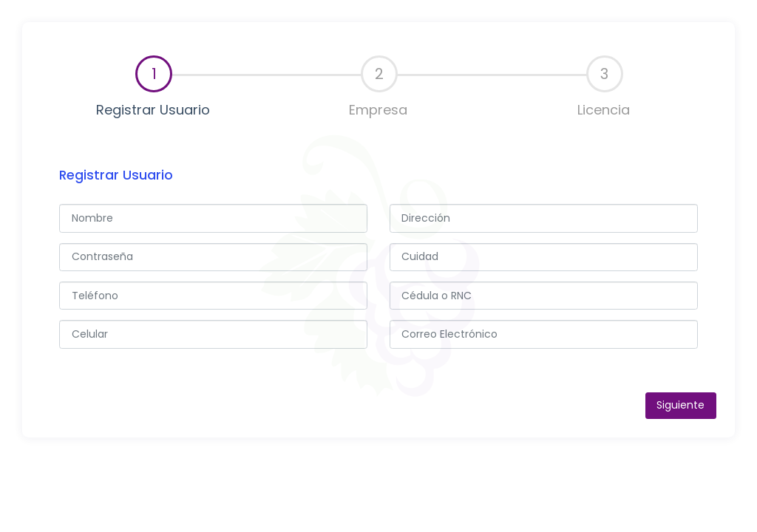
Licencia (604, 87)
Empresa (378, 87)
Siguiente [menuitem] (680, 405)
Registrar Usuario (153, 87)
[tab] (153, 88)
